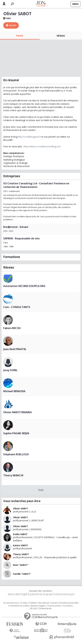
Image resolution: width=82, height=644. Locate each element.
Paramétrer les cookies (19, 606)
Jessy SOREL (10, 370)
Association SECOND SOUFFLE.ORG (24, 286)
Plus (41, 490)
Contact (24, 603)
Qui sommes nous (11, 603)
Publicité (33, 603)
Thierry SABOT (21, 554)
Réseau (61, 36)
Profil (20, 36)
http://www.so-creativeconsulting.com (42, 146)
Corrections (68, 606)
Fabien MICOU (12, 328)
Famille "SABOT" (22, 574)
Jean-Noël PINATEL (15, 349)
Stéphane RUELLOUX (16, 454)
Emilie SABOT (20, 534)
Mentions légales (38, 606)
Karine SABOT (20, 545)
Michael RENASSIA (14, 391)
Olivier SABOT (20, 508)
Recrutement (44, 603)
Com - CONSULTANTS (17, 307)
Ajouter (13, 25)
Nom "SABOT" (21, 565)
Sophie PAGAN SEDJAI (16, 433)
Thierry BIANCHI (13, 475)
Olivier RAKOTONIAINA (18, 412)
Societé (54, 603)
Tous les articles (54, 606)
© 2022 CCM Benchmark (41, 609)
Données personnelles (69, 603)
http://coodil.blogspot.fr (29, 137)
